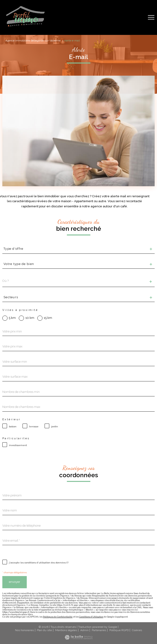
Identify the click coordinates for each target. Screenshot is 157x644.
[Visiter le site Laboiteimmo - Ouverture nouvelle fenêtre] (79, 638)
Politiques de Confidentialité (58, 617)
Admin (84, 630)
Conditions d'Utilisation (91, 617)
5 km (12, 318)
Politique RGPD (119, 630)
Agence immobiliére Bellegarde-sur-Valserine (33, 41)
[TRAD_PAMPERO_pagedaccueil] (25, 26)
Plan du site (44, 630)
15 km (48, 318)
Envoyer (15, 582)
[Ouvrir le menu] (151, 18)
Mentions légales (66, 630)
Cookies (137, 630)
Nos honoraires (24, 630)
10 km (30, 318)
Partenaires (99, 630)
